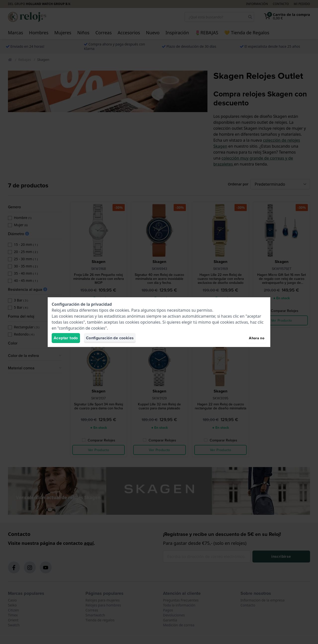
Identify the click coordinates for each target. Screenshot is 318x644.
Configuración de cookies (110, 338)
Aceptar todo (66, 338)
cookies (122, 310)
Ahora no (257, 338)
